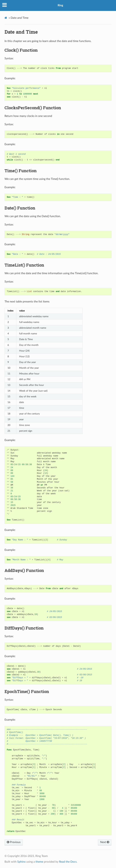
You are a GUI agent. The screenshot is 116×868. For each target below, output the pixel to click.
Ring (60, 5)
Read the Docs (68, 862)
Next (105, 842)
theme (39, 862)
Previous (14, 842)
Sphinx (21, 862)
